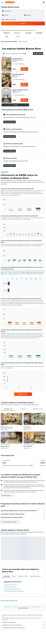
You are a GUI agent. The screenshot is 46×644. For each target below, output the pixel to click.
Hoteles (15, 607)
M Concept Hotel (17, 59)
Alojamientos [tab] (7, 576)
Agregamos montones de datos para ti (24, 625)
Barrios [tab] (14, 576)
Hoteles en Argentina (36, 607)
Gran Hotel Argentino (18, 74)
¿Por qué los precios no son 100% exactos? (24, 628)
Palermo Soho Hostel (14, 274)
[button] (3, 2)
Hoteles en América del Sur (24, 607)
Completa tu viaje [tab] (23, 576)
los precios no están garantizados (34, 618)
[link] (10, 122)
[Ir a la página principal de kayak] (10, 2)
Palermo (3, 272)
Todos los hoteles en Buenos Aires (9, 601)
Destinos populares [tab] (35, 576)
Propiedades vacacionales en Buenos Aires (14, 591)
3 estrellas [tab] (23, 409)
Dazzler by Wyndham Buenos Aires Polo (31, 272)
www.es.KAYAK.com (8, 607)
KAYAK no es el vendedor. (24, 622)
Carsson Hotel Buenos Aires (20, 90)
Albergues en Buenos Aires (10, 585)
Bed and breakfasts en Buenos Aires (12, 589)
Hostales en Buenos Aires (10, 587)
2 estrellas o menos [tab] (38, 409)
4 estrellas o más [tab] (8, 409)
